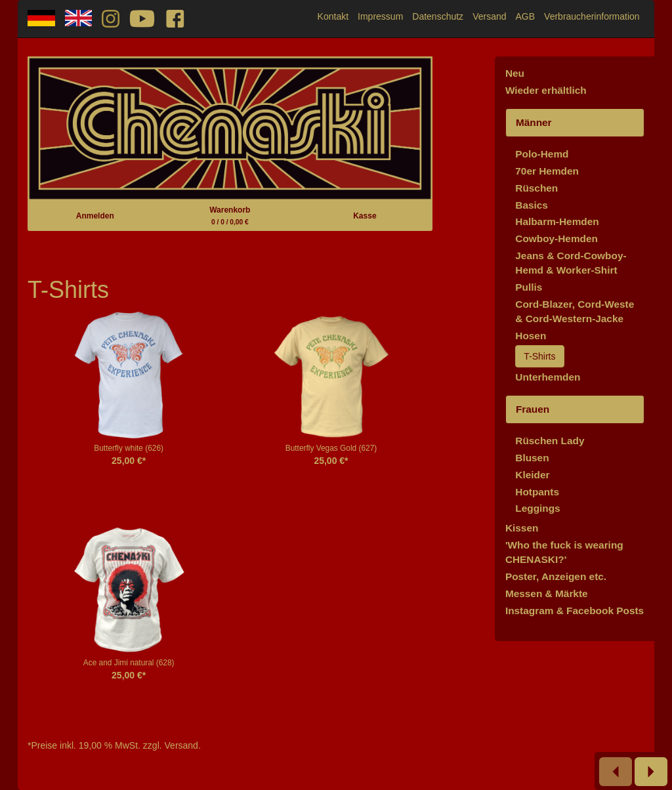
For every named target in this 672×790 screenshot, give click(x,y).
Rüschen (536, 188)
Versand (489, 16)
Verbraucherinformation (592, 16)
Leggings (537, 508)
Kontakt (333, 16)
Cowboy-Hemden (556, 239)
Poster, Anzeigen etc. (556, 576)
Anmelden (95, 216)
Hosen (531, 336)
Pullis (529, 287)
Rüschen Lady (550, 441)
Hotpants (537, 492)
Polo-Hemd (542, 154)
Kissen (522, 528)
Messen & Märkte (547, 593)
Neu (515, 73)
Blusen (532, 458)
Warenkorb (230, 216)
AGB (526, 16)
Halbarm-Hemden (557, 221)
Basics (532, 205)
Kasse (365, 216)
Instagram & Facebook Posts (575, 611)
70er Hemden (547, 171)
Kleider (532, 475)
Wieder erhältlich (546, 90)
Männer (534, 122)
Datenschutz (438, 16)
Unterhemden (548, 377)
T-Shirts (539, 356)
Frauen (533, 409)
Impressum (380, 16)
